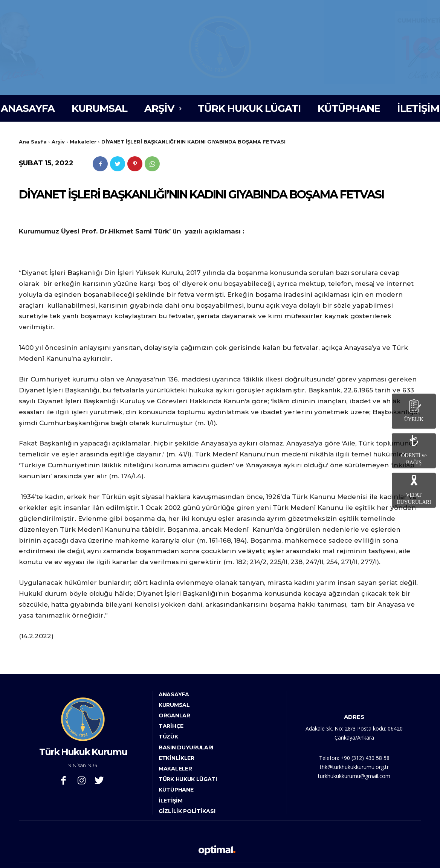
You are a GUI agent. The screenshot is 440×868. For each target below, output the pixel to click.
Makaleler (83, 142)
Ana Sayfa (33, 142)
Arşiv (58, 142)
